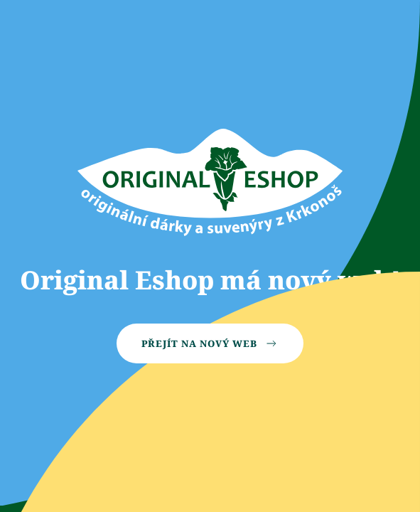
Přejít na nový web (210, 343)
